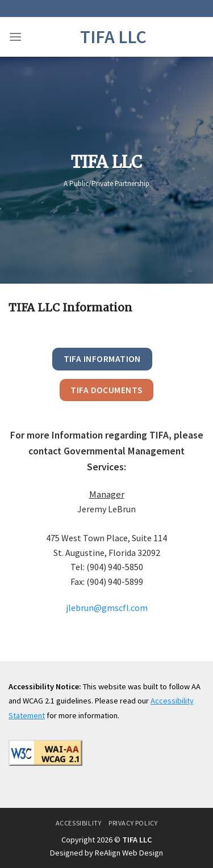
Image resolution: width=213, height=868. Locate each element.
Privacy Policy (133, 823)
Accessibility (79, 823)
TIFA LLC (113, 37)
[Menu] (15, 37)
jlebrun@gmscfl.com (107, 608)
